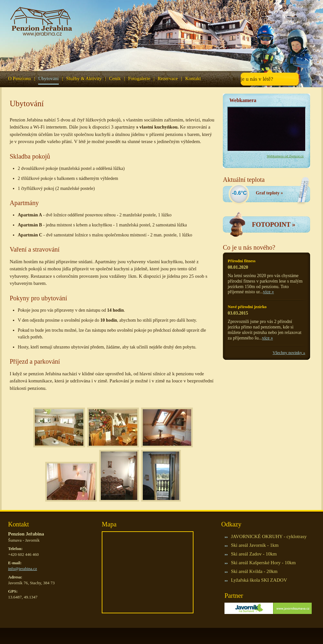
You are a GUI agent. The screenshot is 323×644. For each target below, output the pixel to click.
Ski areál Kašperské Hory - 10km (263, 563)
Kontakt (193, 78)
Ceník (115, 78)
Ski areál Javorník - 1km (255, 545)
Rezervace (168, 78)
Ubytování (48, 78)
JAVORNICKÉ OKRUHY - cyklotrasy (269, 536)
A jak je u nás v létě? (250, 79)
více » (268, 292)
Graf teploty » (269, 193)
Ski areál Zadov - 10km (254, 554)
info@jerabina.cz (23, 569)
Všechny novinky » (289, 353)
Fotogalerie (139, 78)
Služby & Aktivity (84, 78)
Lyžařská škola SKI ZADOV (259, 580)
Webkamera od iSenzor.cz (285, 156)
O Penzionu (19, 78)
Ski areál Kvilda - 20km (254, 571)
